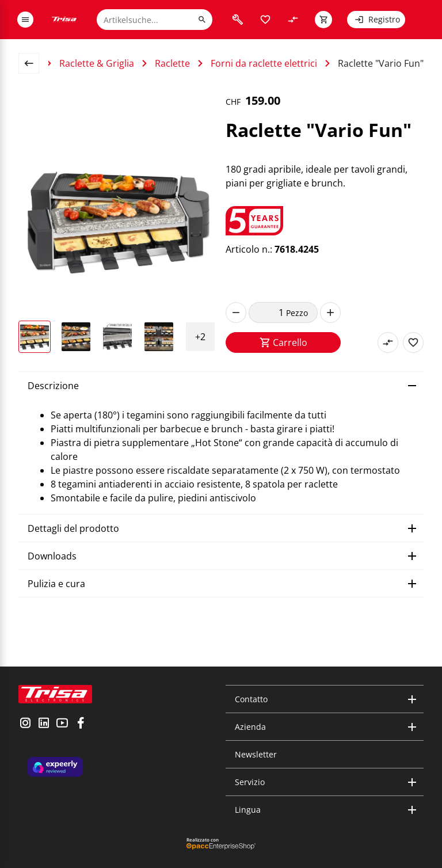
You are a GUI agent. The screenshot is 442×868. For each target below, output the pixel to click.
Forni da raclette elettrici (264, 63)
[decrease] (236, 313)
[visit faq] (238, 20)
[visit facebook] (81, 724)
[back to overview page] (33, 63)
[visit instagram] (25, 724)
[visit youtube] (62, 724)
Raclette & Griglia (97, 63)
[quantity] (267, 313)
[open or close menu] (25, 20)
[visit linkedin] (44, 724)
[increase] (330, 313)
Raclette (172, 63)
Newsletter (256, 754)
